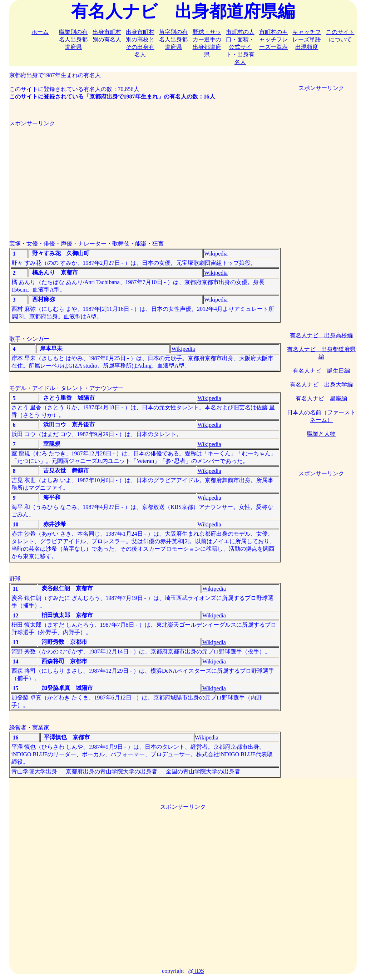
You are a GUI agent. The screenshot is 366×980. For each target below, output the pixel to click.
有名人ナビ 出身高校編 (321, 335)
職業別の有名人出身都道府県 (73, 39)
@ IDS (196, 971)
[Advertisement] (145, 177)
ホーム (40, 32)
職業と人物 (321, 434)
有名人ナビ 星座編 (321, 398)
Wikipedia (216, 254)
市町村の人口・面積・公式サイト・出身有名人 (240, 47)
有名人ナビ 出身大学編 (321, 385)
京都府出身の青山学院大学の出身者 (112, 771)
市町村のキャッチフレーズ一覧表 (273, 39)
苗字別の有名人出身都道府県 (173, 39)
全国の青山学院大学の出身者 (203, 771)
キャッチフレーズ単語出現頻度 (307, 39)
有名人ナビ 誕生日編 (321, 371)
